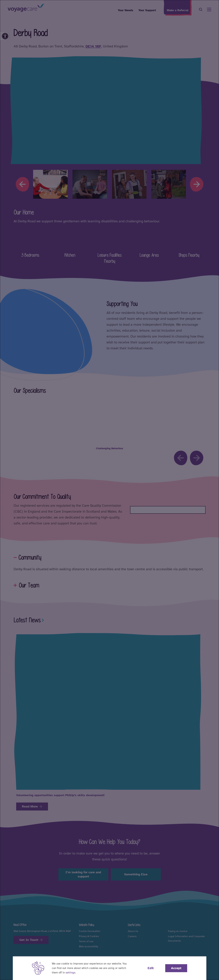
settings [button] (70, 973)
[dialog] (109, 490)
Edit (151, 968)
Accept (176, 968)
